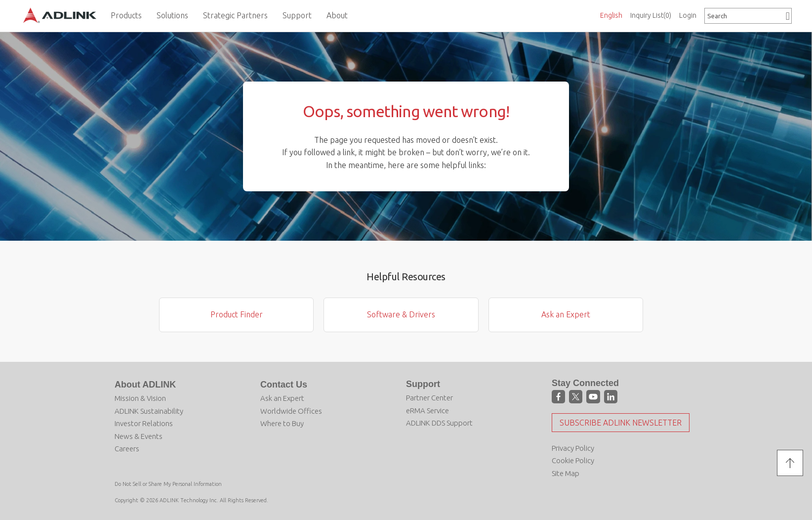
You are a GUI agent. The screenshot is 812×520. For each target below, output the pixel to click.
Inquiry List (651, 15)
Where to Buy (282, 423)
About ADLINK (145, 385)
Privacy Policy (573, 448)
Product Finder (237, 314)
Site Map (566, 473)
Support (423, 384)
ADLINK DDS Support (439, 423)
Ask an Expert (566, 314)
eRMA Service (427, 411)
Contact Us (284, 385)
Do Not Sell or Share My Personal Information (168, 484)
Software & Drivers (401, 314)
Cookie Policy (573, 460)
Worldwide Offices (291, 411)
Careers (127, 449)
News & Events (139, 436)
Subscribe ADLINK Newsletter (621, 423)
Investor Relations (144, 423)
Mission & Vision (140, 398)
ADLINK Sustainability (149, 411)
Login (688, 15)
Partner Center (429, 398)
